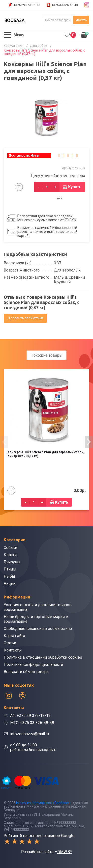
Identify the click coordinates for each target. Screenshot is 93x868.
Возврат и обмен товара (26, 672)
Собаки (10, 548)
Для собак (39, 46)
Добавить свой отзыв (25, 318)
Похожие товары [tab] (46, 355)
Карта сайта (14, 636)
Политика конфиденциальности (33, 665)
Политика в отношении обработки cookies (43, 657)
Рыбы (9, 576)
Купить (75, 187)
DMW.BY (65, 852)
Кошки (10, 555)
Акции (10, 583)
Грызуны (12, 562)
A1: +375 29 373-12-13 (30, 716)
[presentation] (4, 442)
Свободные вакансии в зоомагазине (38, 629)
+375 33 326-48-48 (65, 5)
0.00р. (85, 34)
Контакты (13, 650)
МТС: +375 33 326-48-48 (32, 723)
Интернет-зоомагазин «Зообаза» (43, 803)
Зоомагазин (14, 46)
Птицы (10, 569)
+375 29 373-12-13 (27, 5)
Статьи (10, 643)
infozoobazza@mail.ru (30, 734)
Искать (81, 20)
